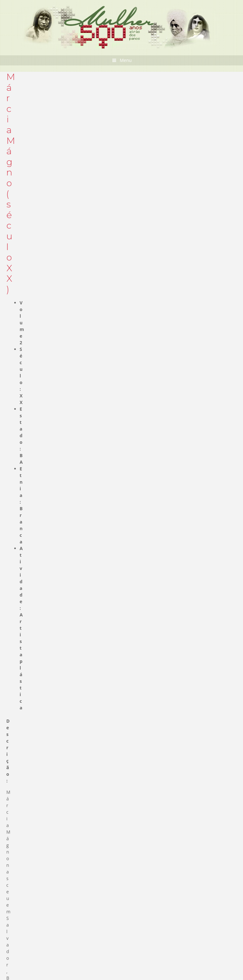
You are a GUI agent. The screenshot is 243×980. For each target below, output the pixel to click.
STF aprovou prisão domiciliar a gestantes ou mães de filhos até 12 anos (120, 756)
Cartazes (27, 415)
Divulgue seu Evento (40, 944)
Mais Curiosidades (198, 904)
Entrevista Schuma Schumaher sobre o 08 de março (97, 743)
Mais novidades (202, 820)
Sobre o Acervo (202, 429)
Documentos (31, 405)
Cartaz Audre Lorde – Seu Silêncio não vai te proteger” (100, 769)
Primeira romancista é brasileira (51, 863)
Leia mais (21, 895)
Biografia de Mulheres (33, 348)
